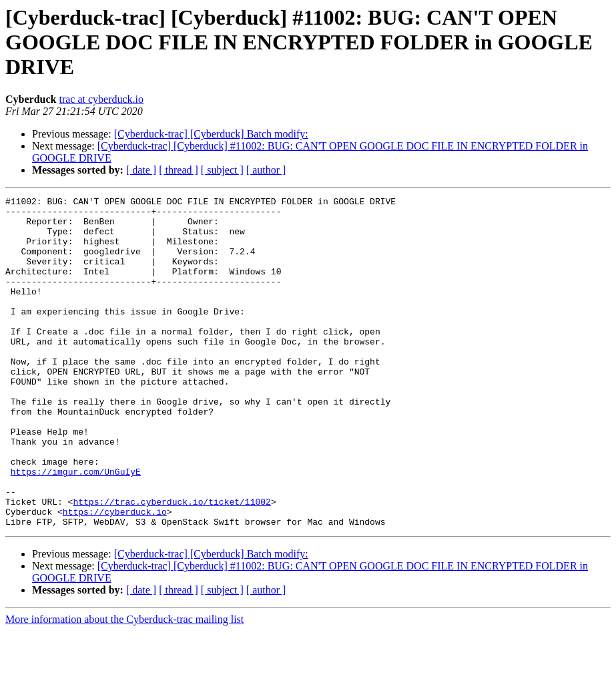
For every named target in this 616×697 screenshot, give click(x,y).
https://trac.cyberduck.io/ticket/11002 (172, 563)
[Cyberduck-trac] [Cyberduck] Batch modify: (211, 134)
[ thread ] (179, 170)
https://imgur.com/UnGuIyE (76, 527)
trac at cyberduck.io (101, 99)
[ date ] (141, 170)
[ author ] (266, 170)
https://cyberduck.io (115, 575)
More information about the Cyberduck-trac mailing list (124, 685)
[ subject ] (222, 170)
